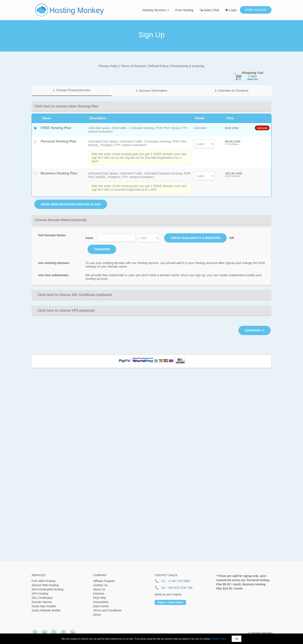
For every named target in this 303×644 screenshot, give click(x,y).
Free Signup (256, 10)
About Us (99, 589)
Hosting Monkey (77, 10)
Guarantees (101, 602)
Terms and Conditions (107, 610)
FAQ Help (100, 598)
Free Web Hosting (43, 581)
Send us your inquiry (168, 594)
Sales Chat (209, 10)
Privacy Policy (219, 639)
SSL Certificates (42, 598)
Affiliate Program (104, 581)
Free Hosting (184, 10)
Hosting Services (156, 10)
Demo (97, 615)
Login (231, 10)
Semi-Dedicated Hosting (47, 589)
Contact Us (100, 585)
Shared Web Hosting (45, 585)
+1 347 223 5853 (179, 581)
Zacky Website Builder (46, 610)
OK (237, 639)
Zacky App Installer (44, 606)
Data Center (101, 606)
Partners (99, 594)
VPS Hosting (40, 594)
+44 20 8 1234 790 (180, 588)
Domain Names (42, 602)
